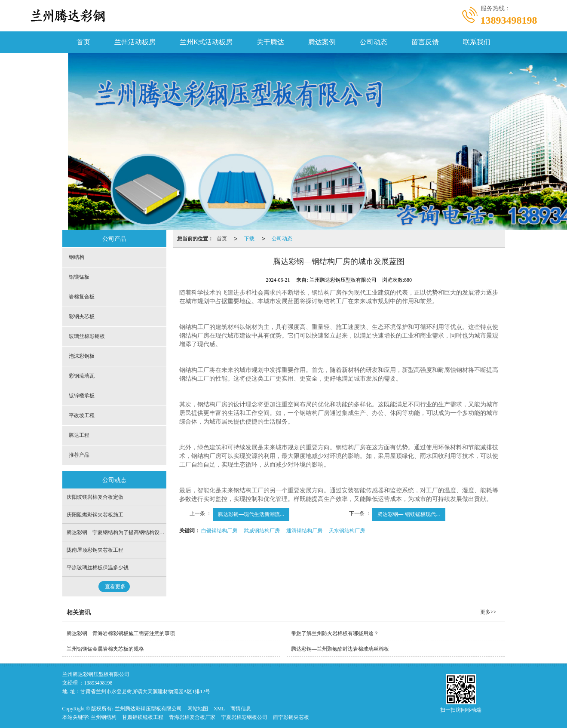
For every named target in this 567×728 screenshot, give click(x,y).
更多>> (488, 612)
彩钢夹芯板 (82, 316)
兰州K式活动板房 (206, 42)
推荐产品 (79, 455)
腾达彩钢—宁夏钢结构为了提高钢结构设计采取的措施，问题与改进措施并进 (154, 532)
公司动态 (374, 42)
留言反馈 (425, 42)
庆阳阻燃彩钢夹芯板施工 (95, 515)
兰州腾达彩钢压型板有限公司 (148, 709)
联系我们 (477, 42)
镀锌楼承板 (82, 396)
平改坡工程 (82, 415)
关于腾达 (270, 42)
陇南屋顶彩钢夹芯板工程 (95, 550)
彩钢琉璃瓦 (82, 376)
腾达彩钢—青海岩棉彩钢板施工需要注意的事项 (121, 633)
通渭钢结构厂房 (304, 531)
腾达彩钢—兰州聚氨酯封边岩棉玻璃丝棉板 (340, 649)
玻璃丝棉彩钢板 (87, 336)
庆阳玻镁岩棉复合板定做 (95, 497)
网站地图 (198, 709)
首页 (83, 42)
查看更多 (115, 587)
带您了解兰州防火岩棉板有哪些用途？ (335, 633)
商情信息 (241, 709)
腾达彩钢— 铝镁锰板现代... (409, 514)
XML (219, 709)
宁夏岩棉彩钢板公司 (244, 717)
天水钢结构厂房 (347, 531)
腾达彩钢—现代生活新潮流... (251, 514)
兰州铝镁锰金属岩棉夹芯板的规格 (105, 649)
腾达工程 (79, 435)
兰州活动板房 (135, 42)
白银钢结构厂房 (219, 531)
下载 (249, 239)
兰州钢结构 (104, 717)
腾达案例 (322, 42)
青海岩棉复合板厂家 (192, 717)
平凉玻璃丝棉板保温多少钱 (98, 568)
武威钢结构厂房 (262, 531)
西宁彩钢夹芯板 (291, 717)
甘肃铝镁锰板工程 (143, 717)
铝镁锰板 (79, 277)
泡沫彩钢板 (82, 356)
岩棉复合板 (82, 297)
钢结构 (77, 257)
